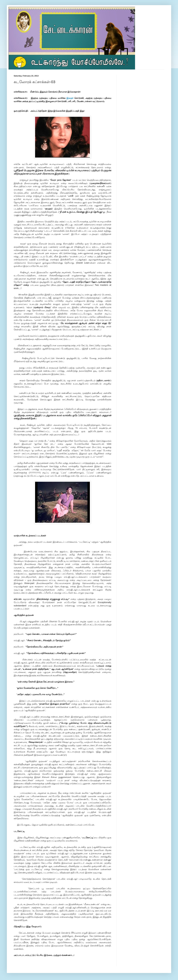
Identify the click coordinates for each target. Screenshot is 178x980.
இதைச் (70, 98)
